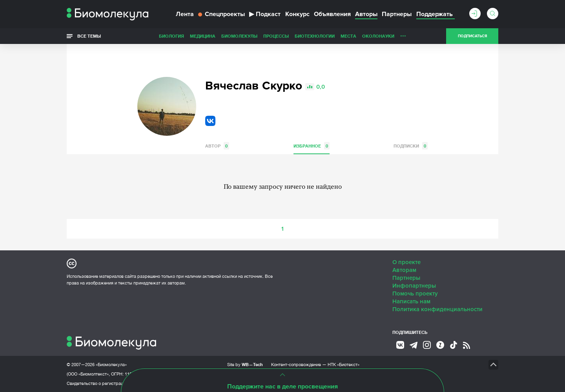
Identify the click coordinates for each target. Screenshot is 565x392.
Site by (245, 364)
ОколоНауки (378, 36)
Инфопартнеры (414, 286)
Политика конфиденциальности (437, 309)
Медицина (203, 36)
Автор (217, 146)
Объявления (332, 14)
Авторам (404, 270)
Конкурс (297, 14)
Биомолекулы (239, 36)
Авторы (366, 14)
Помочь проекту (415, 294)
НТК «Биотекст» (344, 365)
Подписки (411, 146)
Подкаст (265, 14)
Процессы (276, 36)
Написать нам (411, 301)
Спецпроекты (221, 14)
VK (210, 121)
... (403, 34)
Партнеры (397, 14)
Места (348, 36)
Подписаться (472, 36)
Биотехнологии (315, 36)
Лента (185, 14)
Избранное (312, 146)
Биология (171, 36)
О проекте (406, 262)
